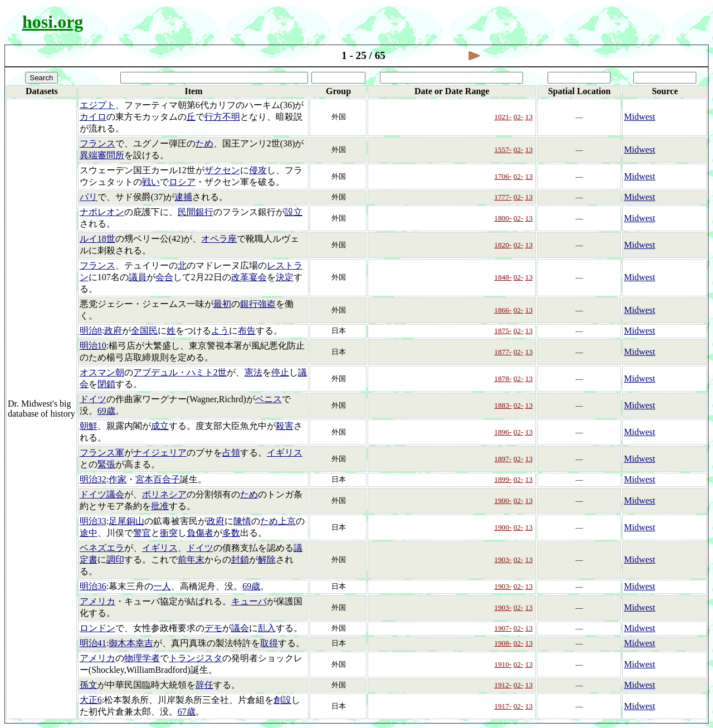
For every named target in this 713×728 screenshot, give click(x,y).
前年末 (191, 560)
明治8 (91, 331)
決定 (285, 277)
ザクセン (222, 170)
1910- (503, 664)
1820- (503, 245)
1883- (503, 405)
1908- (503, 643)
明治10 (93, 346)
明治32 (93, 479)
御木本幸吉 (131, 643)
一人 (162, 586)
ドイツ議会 (102, 494)
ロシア (182, 182)
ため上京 (278, 521)
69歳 (106, 411)
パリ (89, 197)
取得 (269, 643)
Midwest (639, 117)
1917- (503, 706)
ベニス (268, 399)
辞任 (204, 685)
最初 (222, 304)
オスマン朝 (102, 372)
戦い (151, 182)
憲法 (253, 372)
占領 (231, 453)
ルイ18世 (97, 239)
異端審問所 (102, 155)
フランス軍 (102, 453)
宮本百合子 (158, 479)
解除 (267, 560)
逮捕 (183, 197)
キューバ (249, 601)
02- (519, 117)
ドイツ (93, 399)
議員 (138, 277)
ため (204, 143)
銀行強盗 (258, 304)
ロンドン (97, 628)
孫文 (89, 685)
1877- (503, 352)
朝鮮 (89, 426)
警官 (142, 533)
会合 (164, 277)
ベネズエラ (102, 548)
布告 (247, 331)
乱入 (267, 628)
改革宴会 (249, 277)
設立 (294, 212)
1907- (503, 628)
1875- (503, 331)
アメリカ (97, 601)
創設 (282, 700)
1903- (503, 560)
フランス (97, 143)
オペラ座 (219, 239)
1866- (503, 310)
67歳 (187, 712)
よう (220, 331)
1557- (503, 150)
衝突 (169, 533)
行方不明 (222, 117)
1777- (503, 197)
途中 (89, 533)
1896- (503, 432)
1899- (503, 479)
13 (529, 117)
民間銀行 (196, 212)
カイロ (93, 117)
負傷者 (200, 533)
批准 (160, 506)
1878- (503, 378)
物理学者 (142, 658)
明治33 (93, 521)
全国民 (144, 331)
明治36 (93, 586)
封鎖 (240, 560)
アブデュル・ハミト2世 (180, 372)
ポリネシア (164, 494)
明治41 (93, 643)
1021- (503, 117)
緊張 (106, 464)
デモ (213, 628)
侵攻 (258, 170)
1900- (503, 500)
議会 (240, 628)
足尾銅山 (126, 521)
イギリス (285, 453)
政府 (113, 331)
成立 (160, 426)
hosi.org (53, 22)
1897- (503, 459)
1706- (503, 176)
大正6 (91, 700)
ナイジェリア (160, 453)
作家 (118, 479)
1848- (503, 277)
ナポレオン (102, 212)
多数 (231, 533)
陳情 (242, 521)
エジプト (97, 105)
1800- (503, 218)
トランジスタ (196, 658)
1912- (503, 685)
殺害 (285, 426)
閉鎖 (106, 384)
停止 (280, 372)
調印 (115, 560)
